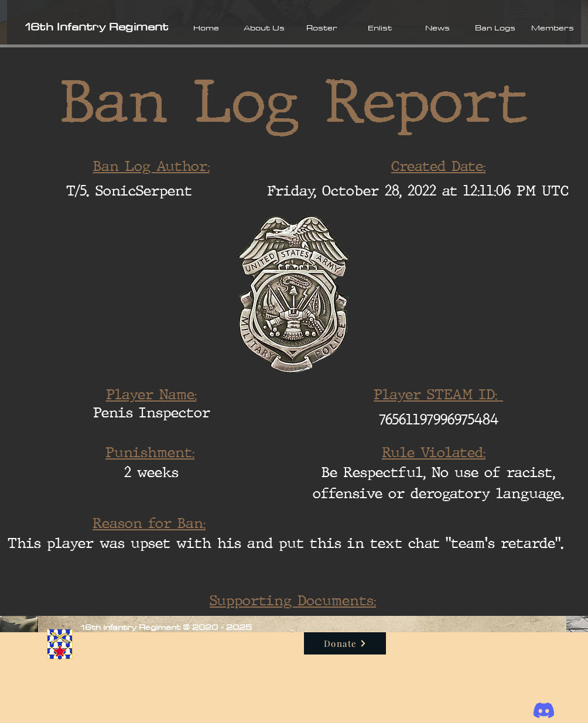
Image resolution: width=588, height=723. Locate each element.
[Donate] (345, 643)
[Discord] (544, 710)
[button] (264, 28)
